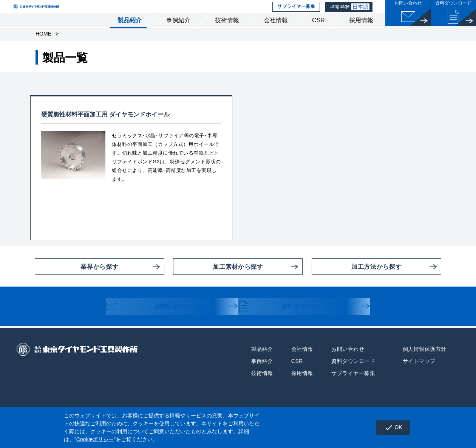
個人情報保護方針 (425, 364)
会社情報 (276, 33)
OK (390, 428)
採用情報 (361, 33)
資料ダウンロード (291, 323)
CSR (318, 33)
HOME (43, 49)
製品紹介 (130, 33)
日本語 (362, 13)
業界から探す (76, 282)
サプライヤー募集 (295, 13)
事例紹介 (178, 33)
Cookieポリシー (95, 439)
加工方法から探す (357, 282)
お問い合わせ (155, 323)
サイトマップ (419, 377)
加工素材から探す (218, 282)
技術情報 (227, 33)
